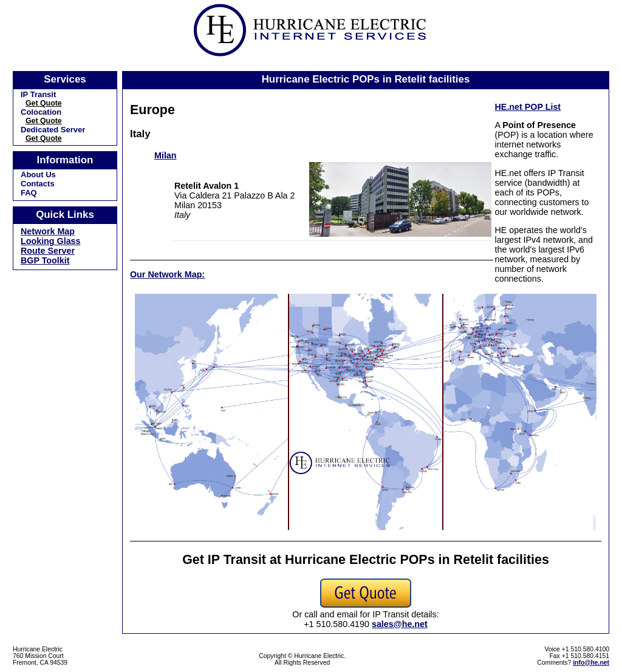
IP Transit (38, 94)
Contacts (38, 184)
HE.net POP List (528, 107)
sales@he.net (400, 624)
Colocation (41, 112)
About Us (38, 175)
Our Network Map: (167, 274)
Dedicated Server (53, 130)
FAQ (29, 193)
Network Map (48, 231)
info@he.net (591, 663)
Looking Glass (51, 241)
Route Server (48, 251)
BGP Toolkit (45, 260)
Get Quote (44, 103)
